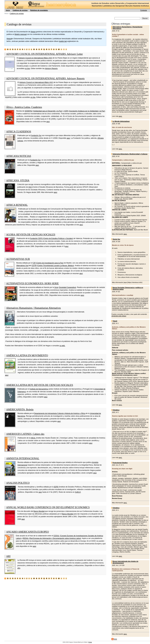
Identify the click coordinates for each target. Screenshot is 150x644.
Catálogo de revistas (20, 10)
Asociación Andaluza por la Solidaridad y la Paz (87, 111)
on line (27, 69)
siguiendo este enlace (119, 316)
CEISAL (56, 536)
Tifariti (115, 321)
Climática (116, 410)
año (19, 568)
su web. (62, 346)
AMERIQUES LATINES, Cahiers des (25, 434)
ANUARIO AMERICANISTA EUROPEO (27, 532)
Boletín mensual (21, 34)
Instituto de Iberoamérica (39, 389)
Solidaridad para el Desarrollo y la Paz (48, 111)
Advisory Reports (51, 69)
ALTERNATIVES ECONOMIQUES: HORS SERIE (32, 284)
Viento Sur (116, 239)
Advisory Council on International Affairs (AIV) (35, 58)
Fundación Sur (36, 135)
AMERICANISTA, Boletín (20, 410)
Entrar (90, 642)
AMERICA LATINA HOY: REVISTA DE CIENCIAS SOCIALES (40, 385)
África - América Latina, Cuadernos (24, 107)
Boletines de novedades (39, 10)
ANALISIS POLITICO (18, 483)
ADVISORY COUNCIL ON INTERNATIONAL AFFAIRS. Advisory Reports (45, 79)
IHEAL (33, 438)
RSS (115, 639)
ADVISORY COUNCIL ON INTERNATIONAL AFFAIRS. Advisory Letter (44, 54)
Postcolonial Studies (120, 463)
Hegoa (5, 0)
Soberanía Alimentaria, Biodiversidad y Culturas (130, 154)
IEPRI (56, 487)
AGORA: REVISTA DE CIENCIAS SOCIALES (31, 235)
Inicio (8, 10)
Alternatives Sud (22, 266)
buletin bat (63, 41)
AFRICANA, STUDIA (18, 181)
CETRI (34, 266)
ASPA (66, 111)
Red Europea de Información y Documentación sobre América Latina (55, 538)
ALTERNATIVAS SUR (18, 259)
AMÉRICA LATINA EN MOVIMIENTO (27, 355)
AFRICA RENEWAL (17, 205)
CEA (30, 187)
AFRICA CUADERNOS (19, 132)
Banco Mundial (39, 511)
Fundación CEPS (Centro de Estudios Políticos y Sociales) (51, 238)
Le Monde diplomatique (121, 121)
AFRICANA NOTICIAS (19, 156)
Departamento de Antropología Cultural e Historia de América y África (60, 413)
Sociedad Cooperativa (67, 287)
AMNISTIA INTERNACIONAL (23, 458)
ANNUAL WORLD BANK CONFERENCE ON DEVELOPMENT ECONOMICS (48, 507)
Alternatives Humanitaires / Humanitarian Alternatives (33, 308)
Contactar (144, 10)
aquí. (120, 116)
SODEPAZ (28, 111)
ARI (8, 556)
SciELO (78, 492)
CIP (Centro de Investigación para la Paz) (48, 263)
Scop (56, 287)
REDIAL (26, 538)
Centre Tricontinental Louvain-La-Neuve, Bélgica (56, 266)
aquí (48, 122)
